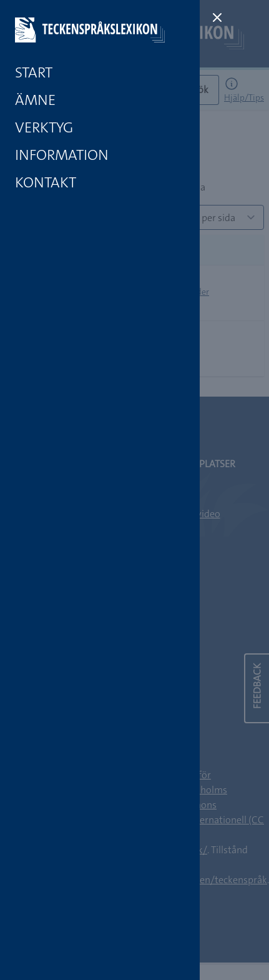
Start (34, 72)
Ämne (35, 100)
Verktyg (44, 127)
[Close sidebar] (217, 17)
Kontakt (46, 182)
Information (62, 155)
